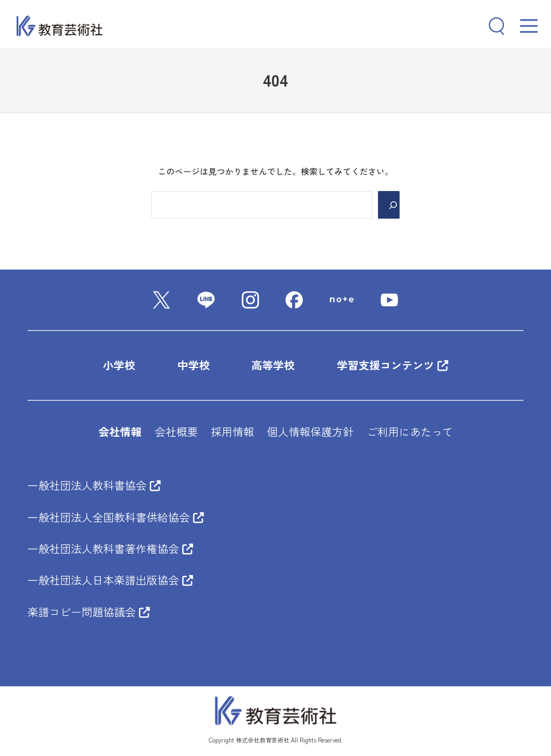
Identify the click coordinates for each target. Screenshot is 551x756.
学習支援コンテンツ (393, 366)
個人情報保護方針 (310, 432)
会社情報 (120, 432)
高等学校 (273, 366)
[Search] (389, 205)
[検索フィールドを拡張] (492, 26)
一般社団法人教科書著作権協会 (110, 548)
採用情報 (233, 432)
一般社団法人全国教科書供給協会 (116, 517)
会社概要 (176, 432)
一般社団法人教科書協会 (94, 485)
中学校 (194, 366)
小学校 (119, 366)
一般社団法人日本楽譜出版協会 (110, 580)
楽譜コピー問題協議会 (89, 612)
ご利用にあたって (410, 432)
